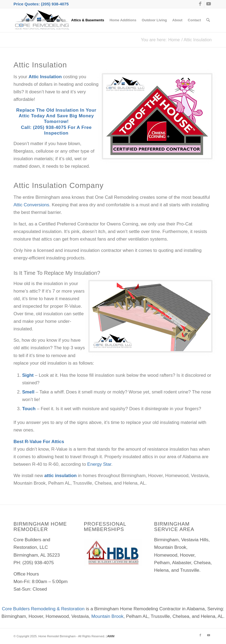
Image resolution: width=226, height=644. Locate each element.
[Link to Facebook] (200, 4)
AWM (111, 636)
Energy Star (99, 464)
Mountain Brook (107, 616)
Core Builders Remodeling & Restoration (43, 609)
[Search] (208, 20)
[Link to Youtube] (208, 4)
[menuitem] (26, 20)
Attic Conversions (31, 205)
